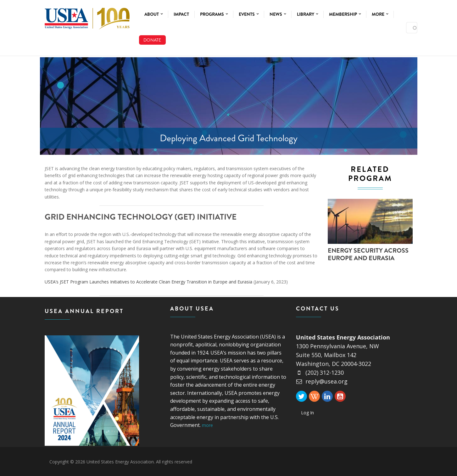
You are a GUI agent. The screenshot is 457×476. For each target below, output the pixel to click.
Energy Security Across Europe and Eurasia (368, 254)
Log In (307, 413)
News (278, 14)
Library (307, 14)
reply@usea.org (322, 381)
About (153, 14)
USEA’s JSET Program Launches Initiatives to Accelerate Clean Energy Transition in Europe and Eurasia (148, 282)
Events (249, 14)
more (207, 425)
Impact (181, 14)
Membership (345, 14)
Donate (152, 40)
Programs (214, 14)
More (380, 14)
